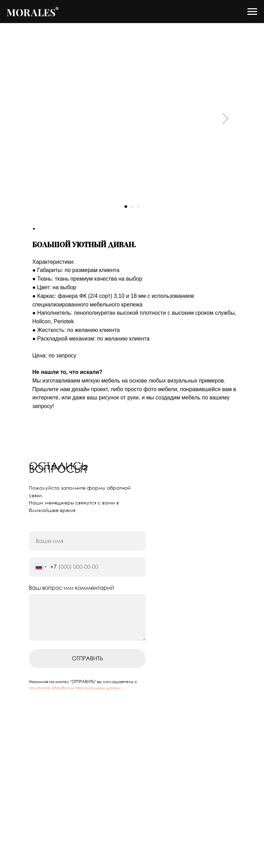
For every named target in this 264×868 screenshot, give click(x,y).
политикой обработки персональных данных (75, 702)
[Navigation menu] (252, 12)
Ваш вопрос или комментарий (71, 602)
